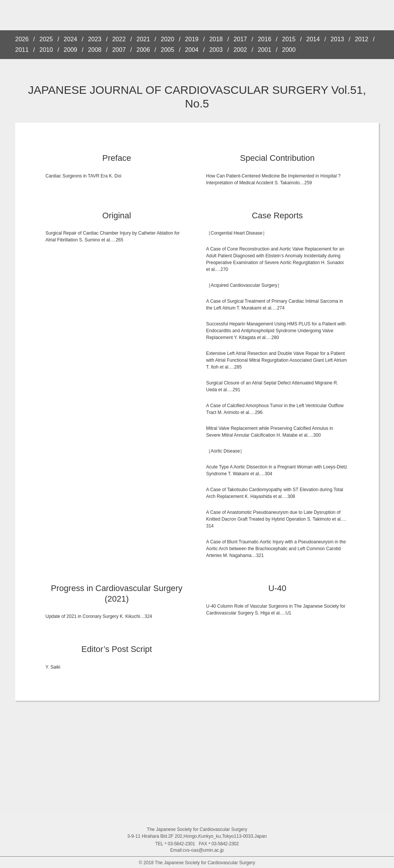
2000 (289, 50)
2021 (143, 39)
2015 (289, 39)
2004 (192, 50)
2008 (95, 50)
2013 (338, 39)
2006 (143, 50)
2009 (70, 50)
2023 (95, 39)
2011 (22, 50)
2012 (362, 39)
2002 (240, 50)
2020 (167, 39)
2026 (22, 39)
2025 (46, 39)
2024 (70, 39)
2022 (119, 39)
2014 (313, 39)
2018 (216, 39)
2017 (240, 39)
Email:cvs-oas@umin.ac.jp (197, 850)
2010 (46, 50)
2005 (167, 50)
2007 (119, 50)
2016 (264, 39)
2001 (264, 50)
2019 (192, 39)
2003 (216, 50)
